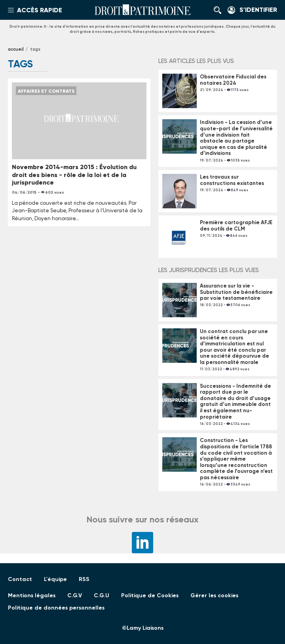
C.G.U (102, 595)
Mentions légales (32, 595)
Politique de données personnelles (56, 608)
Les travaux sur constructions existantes (233, 180)
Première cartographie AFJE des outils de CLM (236, 226)
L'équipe (55, 579)
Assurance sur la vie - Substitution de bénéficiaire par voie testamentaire (236, 292)
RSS (84, 579)
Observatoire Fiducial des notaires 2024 (233, 80)
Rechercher (220, 10)
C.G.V (75, 595)
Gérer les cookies (214, 595)
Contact (20, 579)
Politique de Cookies (150, 595)
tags (35, 49)
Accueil (16, 49)
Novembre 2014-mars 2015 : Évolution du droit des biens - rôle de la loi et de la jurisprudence (74, 174)
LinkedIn (142, 543)
